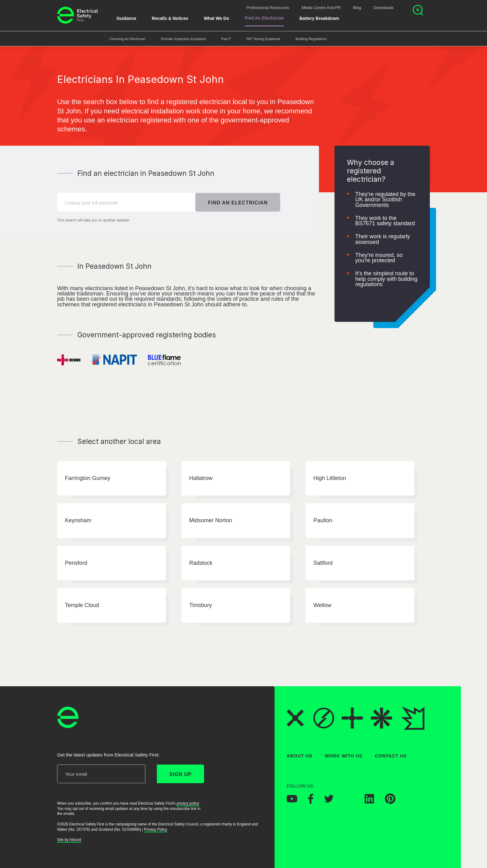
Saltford (323, 563)
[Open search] (418, 11)
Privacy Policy (156, 829)
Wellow (322, 605)
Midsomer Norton (211, 521)
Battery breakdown (319, 18)
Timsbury (200, 605)
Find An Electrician (264, 18)
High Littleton (330, 478)
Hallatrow (201, 478)
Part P (226, 39)
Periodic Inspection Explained (183, 39)
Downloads (384, 8)
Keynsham (78, 521)
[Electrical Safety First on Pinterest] (390, 802)
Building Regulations (311, 39)
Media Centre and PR (321, 8)
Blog (357, 8)
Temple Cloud (82, 605)
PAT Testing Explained (263, 39)
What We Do (216, 18)
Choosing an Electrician (127, 39)
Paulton (323, 521)
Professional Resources (268, 8)
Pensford (76, 563)
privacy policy (188, 803)
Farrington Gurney (88, 478)
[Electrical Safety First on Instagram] (349, 802)
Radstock (201, 563)
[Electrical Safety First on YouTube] (292, 801)
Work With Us (344, 756)
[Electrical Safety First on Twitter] (329, 801)
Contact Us (391, 756)
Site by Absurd (69, 840)
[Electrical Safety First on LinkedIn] (369, 802)
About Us (300, 756)
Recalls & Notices (170, 18)
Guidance (126, 18)
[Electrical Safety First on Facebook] (311, 802)
